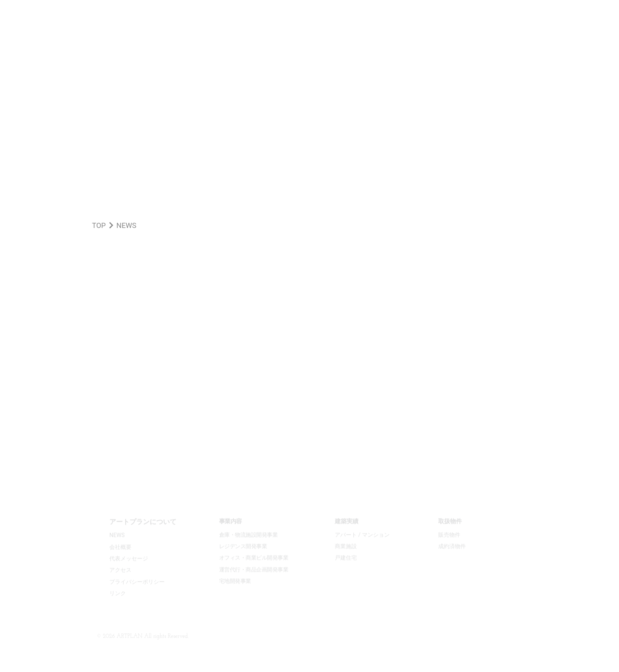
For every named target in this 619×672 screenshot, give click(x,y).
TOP (99, 225)
